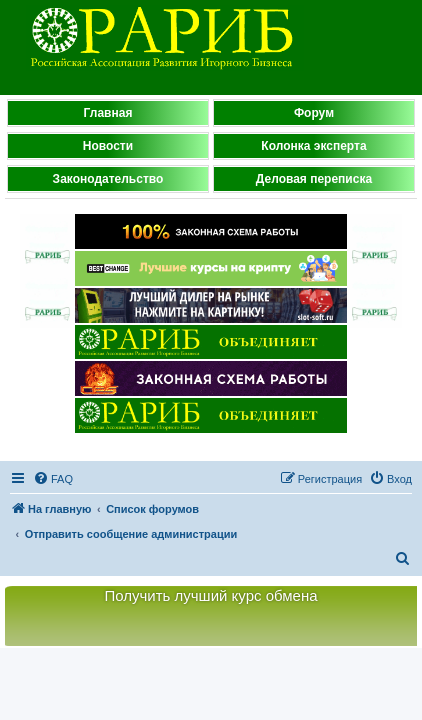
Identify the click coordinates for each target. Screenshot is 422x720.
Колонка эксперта (313, 146)
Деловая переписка (314, 179)
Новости (108, 146)
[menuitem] (53, 479)
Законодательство (108, 179)
